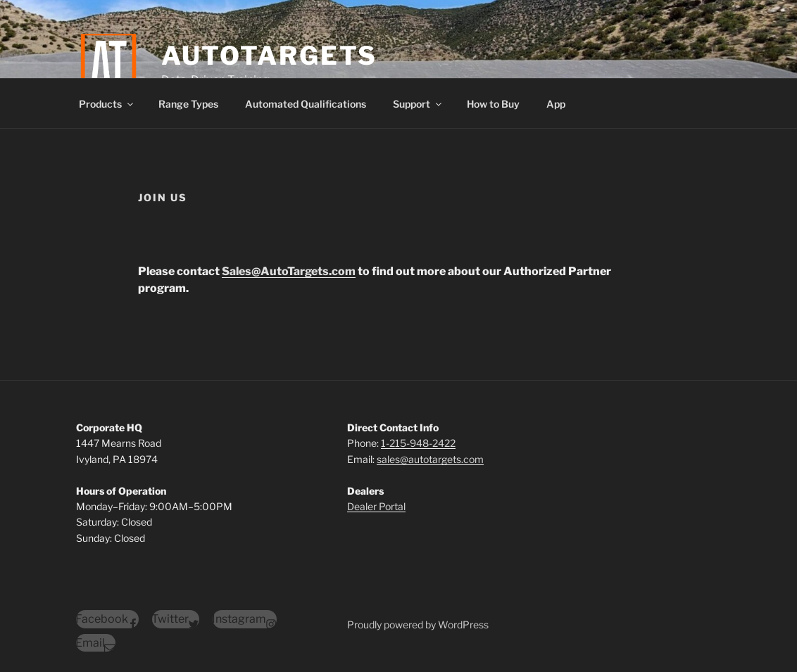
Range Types (188, 104)
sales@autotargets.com (430, 459)
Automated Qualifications (306, 104)
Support (418, 104)
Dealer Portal (376, 506)
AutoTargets (270, 56)
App (556, 104)
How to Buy (493, 104)
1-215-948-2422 (418, 443)
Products (107, 104)
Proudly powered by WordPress (418, 625)
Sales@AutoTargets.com (289, 271)
